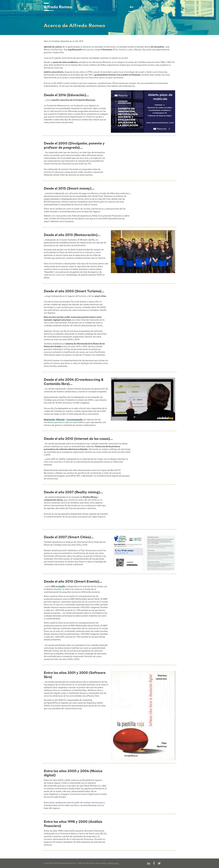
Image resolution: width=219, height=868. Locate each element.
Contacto (168, 7)
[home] (58, 7)
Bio (132, 7)
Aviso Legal (113, 863)
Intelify (62, 587)
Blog (155, 7)
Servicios (143, 7)
